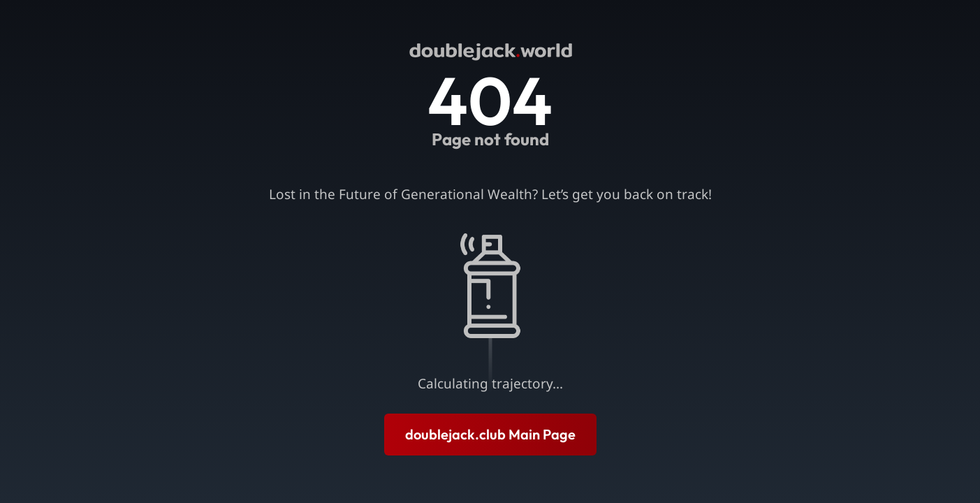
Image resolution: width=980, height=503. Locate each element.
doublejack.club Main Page (490, 434)
